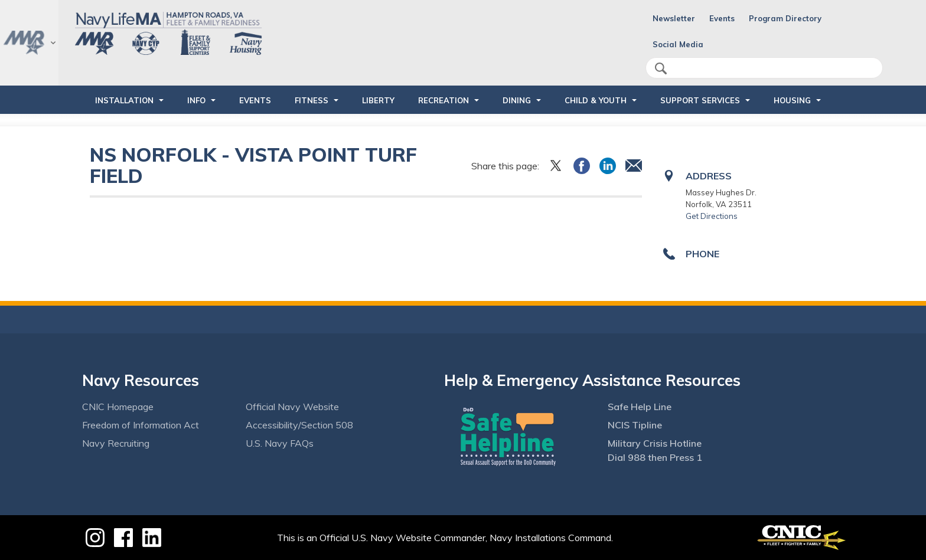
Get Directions (712, 216)
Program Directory (785, 18)
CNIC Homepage (118, 407)
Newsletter (674, 18)
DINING (517, 100)
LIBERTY (378, 100)
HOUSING (792, 100)
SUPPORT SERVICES (700, 100)
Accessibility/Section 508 (299, 425)
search (661, 68)
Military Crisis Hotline (655, 443)
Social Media (678, 44)
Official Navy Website (292, 407)
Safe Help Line (640, 407)
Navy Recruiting (116, 443)
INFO (196, 100)
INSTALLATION (124, 100)
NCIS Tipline (635, 425)
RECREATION (444, 100)
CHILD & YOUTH (596, 100)
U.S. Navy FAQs (280, 443)
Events (722, 18)
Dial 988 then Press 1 (655, 457)
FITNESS (312, 100)
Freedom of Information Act (141, 425)
